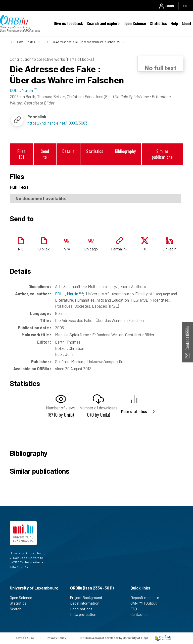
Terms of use (25, 638)
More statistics (134, 411)
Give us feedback (68, 23)
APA (67, 249)
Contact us (142, 614)
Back (20, 42)
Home (31, 42)
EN (185, 6)
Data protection (85, 614)
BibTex (44, 249)
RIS (21, 249)
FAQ (136, 609)
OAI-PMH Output (146, 603)
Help (174, 23)
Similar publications (162, 154)
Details (68, 151)
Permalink (119, 249)
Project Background (88, 598)
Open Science (135, 23)
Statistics (158, 23)
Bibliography (125, 151)
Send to (45, 154)
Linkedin (169, 249)
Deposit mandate (147, 598)
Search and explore (103, 23)
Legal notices (83, 609)
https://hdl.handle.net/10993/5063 (57, 123)
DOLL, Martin (69, 294)
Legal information (87, 603)
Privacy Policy (56, 638)
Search (18, 609)
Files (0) (21, 154)
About (186, 23)
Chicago (91, 249)
